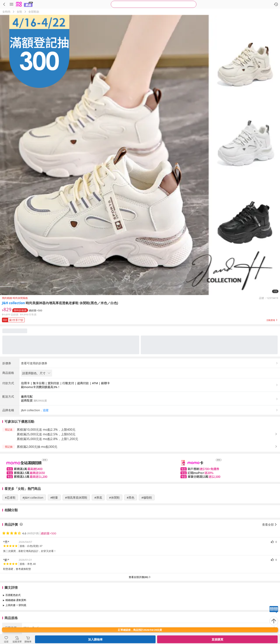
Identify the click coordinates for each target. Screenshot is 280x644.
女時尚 (6, 12)
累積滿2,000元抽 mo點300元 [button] (37, 447)
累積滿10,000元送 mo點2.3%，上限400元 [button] (46, 430)
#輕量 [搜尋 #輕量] (54, 497)
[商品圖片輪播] (140, 155)
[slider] (140, 468)
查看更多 (140, 614)
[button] (140, 319)
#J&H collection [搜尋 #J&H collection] (33, 497)
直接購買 (217, 639)
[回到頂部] (274, 621)
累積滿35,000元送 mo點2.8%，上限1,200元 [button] (47, 439)
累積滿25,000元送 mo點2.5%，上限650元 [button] (46, 434)
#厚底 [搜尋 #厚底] (98, 497)
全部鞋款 (34, 12)
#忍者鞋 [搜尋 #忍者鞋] (10, 497)
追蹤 (46, 410)
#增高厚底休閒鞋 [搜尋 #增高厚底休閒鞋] (76, 497)
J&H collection (13, 303)
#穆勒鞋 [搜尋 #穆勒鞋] (147, 497)
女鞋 (19, 12)
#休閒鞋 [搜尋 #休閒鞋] (114, 497)
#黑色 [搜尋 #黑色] (131, 497)
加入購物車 (95, 639)
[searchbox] (154, 4)
